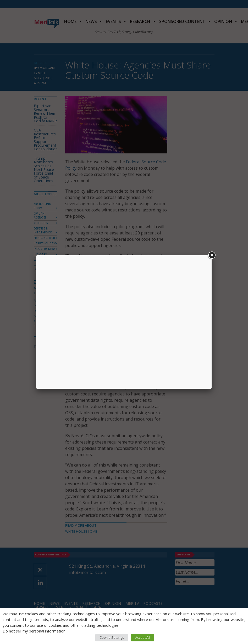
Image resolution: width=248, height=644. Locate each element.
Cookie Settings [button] (112, 637)
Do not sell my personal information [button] (34, 631)
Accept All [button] (143, 637)
